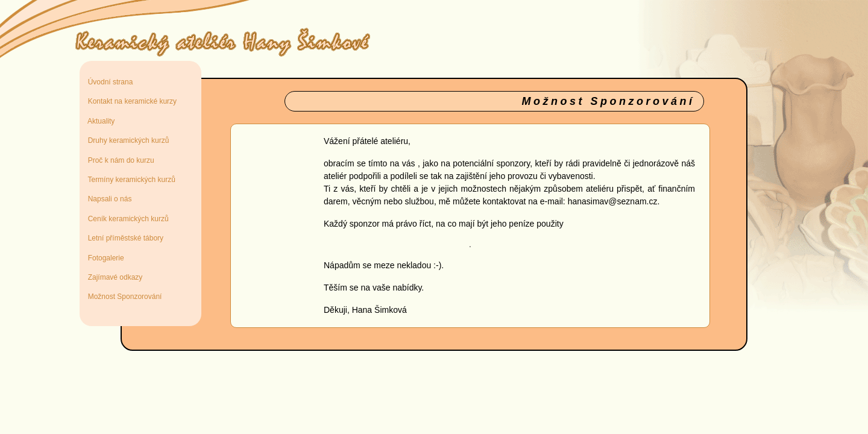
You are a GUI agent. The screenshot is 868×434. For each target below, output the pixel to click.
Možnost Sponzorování (123, 297)
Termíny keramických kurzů (130, 180)
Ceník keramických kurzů (126, 219)
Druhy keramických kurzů (126, 140)
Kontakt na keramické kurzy (130, 101)
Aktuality (99, 121)
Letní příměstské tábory (124, 238)
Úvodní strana (108, 82)
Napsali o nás (108, 199)
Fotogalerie (104, 258)
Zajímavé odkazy (113, 277)
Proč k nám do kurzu (119, 160)
